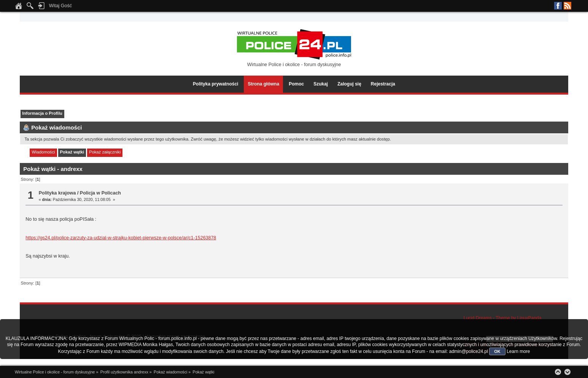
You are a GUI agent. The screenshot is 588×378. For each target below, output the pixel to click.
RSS (567, 6)
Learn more (518, 351)
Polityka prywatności (215, 84)
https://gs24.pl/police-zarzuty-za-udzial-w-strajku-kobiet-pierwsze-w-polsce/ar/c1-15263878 (121, 238)
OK (497, 351)
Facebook (558, 6)
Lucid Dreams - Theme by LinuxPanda (503, 318)
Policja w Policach (100, 193)
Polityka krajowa (57, 193)
